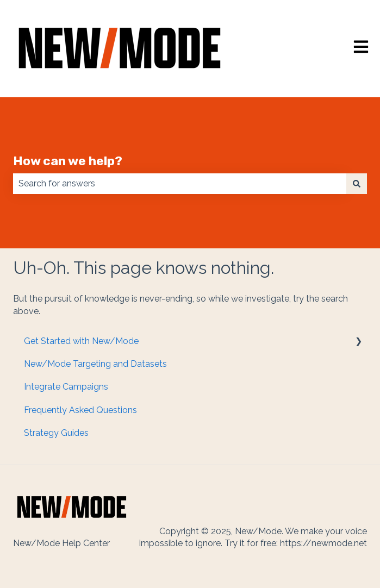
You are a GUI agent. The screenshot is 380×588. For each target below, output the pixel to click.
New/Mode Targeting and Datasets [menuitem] (95, 364)
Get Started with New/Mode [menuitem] (81, 341)
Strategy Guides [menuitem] (56, 433)
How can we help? (68, 161)
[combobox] (180, 184)
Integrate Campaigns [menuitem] (66, 387)
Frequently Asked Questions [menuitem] (80, 410)
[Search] (357, 184)
